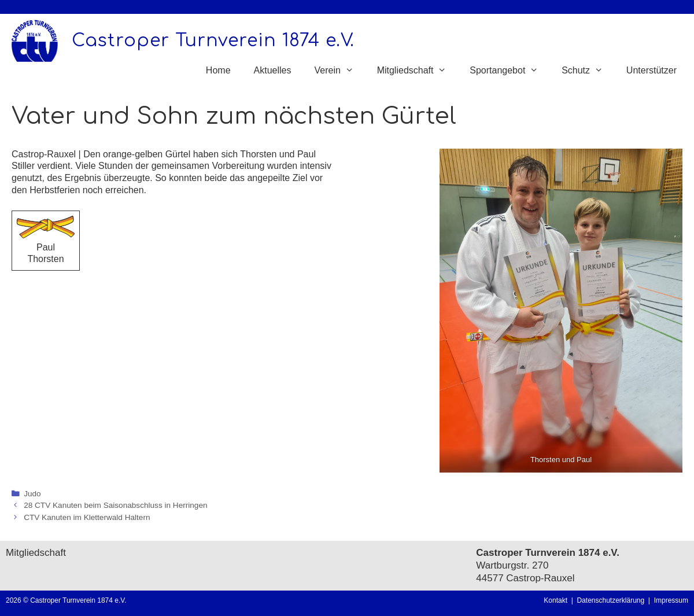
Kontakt (555, 600)
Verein (339, 71)
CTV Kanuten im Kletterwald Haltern (87, 517)
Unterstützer (651, 70)
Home (218, 70)
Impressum (671, 600)
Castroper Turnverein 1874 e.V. (213, 41)
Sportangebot (510, 71)
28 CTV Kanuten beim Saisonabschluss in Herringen (115, 505)
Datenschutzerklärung (612, 600)
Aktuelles (273, 70)
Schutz (588, 71)
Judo (32, 494)
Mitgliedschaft (418, 71)
